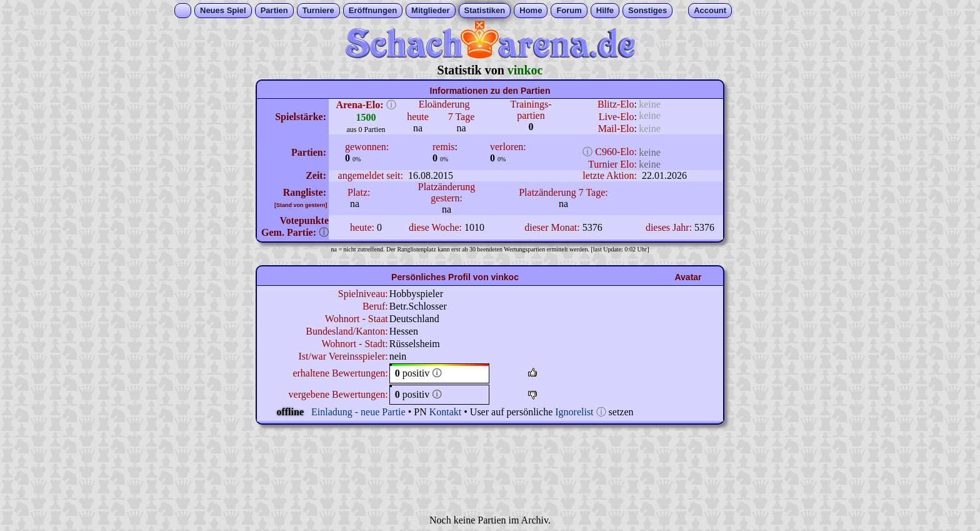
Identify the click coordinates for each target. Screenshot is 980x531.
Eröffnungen (373, 10)
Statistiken (485, 10)
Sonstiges (647, 10)
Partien (274, 10)
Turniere (318, 10)
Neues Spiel (223, 10)
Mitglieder (430, 10)
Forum (569, 10)
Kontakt (446, 412)
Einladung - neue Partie (358, 412)
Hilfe (605, 10)
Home (531, 10)
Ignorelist (574, 412)
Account (710, 10)
